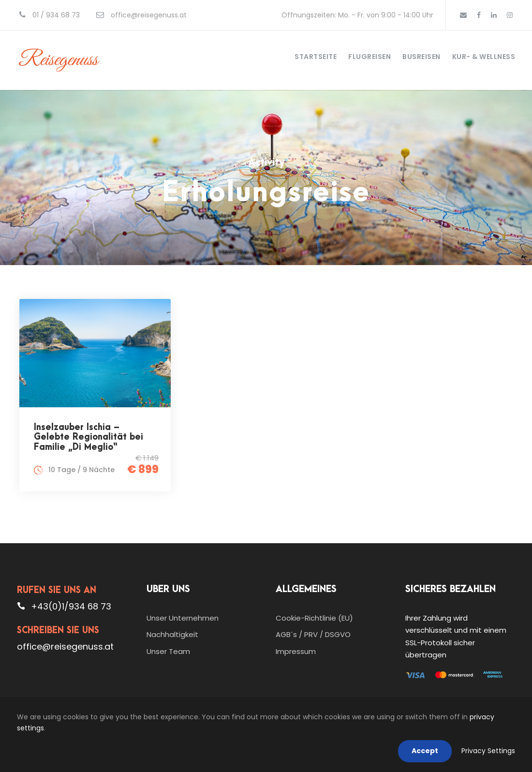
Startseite (316, 57)
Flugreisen (369, 57)
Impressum (296, 651)
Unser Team (168, 651)
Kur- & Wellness (484, 57)
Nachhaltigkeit (172, 634)
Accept (425, 751)
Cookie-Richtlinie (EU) (314, 618)
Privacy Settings (488, 751)
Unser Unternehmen (183, 618)
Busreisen (421, 57)
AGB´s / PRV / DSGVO (313, 634)
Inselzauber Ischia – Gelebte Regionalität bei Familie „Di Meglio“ (89, 437)
